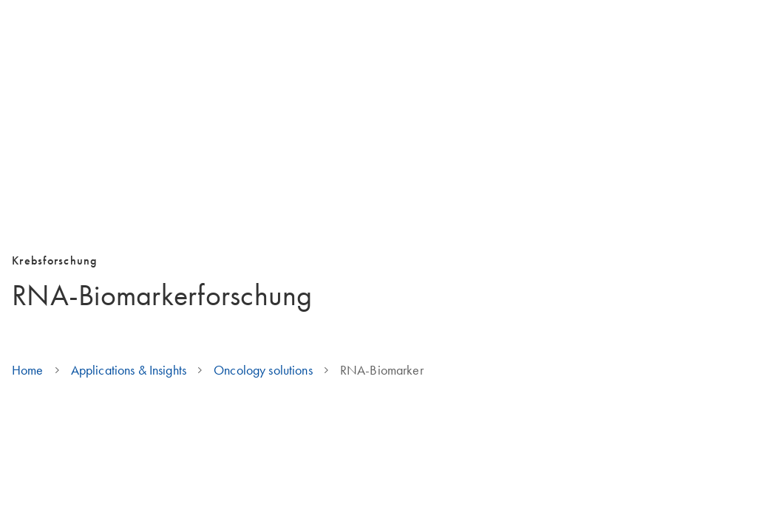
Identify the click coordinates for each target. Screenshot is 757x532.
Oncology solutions (263, 370)
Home (28, 370)
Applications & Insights (129, 370)
